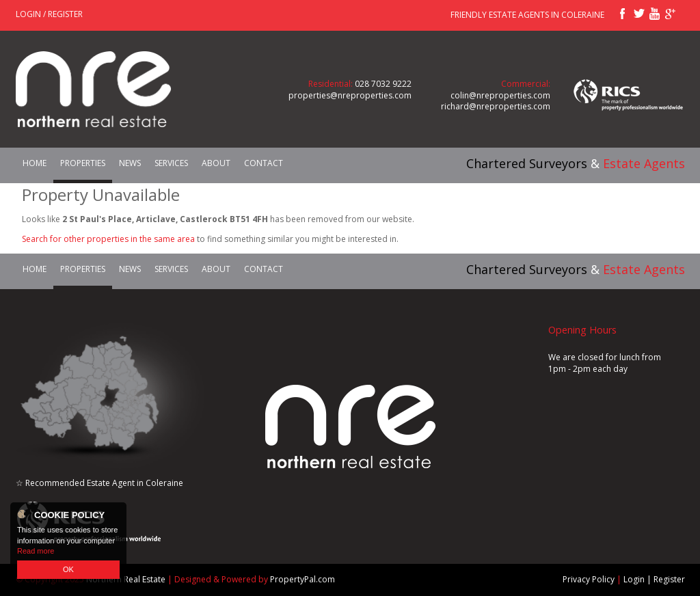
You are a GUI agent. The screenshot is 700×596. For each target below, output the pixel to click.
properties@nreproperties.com (350, 95)
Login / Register (49, 14)
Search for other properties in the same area (108, 239)
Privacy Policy (589, 579)
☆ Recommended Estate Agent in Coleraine (99, 483)
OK (68, 569)
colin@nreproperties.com (500, 95)
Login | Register (654, 579)
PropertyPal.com (302, 579)
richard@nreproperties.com (496, 106)
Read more (36, 551)
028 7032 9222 (383, 84)
